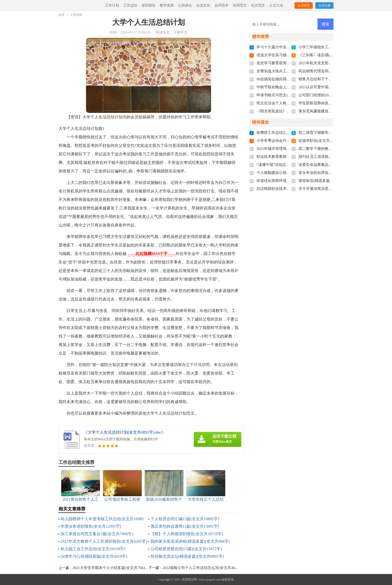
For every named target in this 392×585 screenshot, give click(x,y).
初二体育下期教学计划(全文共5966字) (330, 133)
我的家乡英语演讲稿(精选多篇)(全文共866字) (190, 541)
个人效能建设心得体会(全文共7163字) (288, 173)
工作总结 (130, 5)
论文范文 (258, 5)
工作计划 (112, 5)
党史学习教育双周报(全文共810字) (285, 63)
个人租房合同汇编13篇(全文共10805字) (185, 519)
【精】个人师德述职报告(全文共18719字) (187, 534)
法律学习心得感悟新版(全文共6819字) (94, 556)
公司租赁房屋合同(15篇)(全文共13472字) (186, 549)
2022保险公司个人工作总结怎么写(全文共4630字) (203, 568)
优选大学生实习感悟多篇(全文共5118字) (289, 55)
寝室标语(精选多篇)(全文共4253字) (327, 181)
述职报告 (148, 5)
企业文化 (203, 5)
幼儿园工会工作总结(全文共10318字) (93, 549)
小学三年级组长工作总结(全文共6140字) (332, 47)
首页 (61, 15)
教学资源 (167, 5)
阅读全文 (163, 32)
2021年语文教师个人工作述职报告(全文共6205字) (104, 541)
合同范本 (221, 5)
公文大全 (276, 5)
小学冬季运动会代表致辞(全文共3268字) (290, 141)
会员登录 (304, 6)
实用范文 (240, 5)
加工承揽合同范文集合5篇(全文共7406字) (97, 534)
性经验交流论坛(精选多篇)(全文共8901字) (187, 556)
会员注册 (324, 6)
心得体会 (185, 5)
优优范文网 (189, 579)
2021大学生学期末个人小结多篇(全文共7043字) (111, 568)
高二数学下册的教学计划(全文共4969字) (332, 149)
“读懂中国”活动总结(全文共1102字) (286, 165)
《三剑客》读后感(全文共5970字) (326, 55)
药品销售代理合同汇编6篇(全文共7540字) (333, 71)
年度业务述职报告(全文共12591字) (91, 526)
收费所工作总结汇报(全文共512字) (285, 133)
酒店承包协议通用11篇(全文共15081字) (185, 526)
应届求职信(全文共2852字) (320, 141)
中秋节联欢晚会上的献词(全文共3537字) (290, 87)
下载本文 (180, 32)
